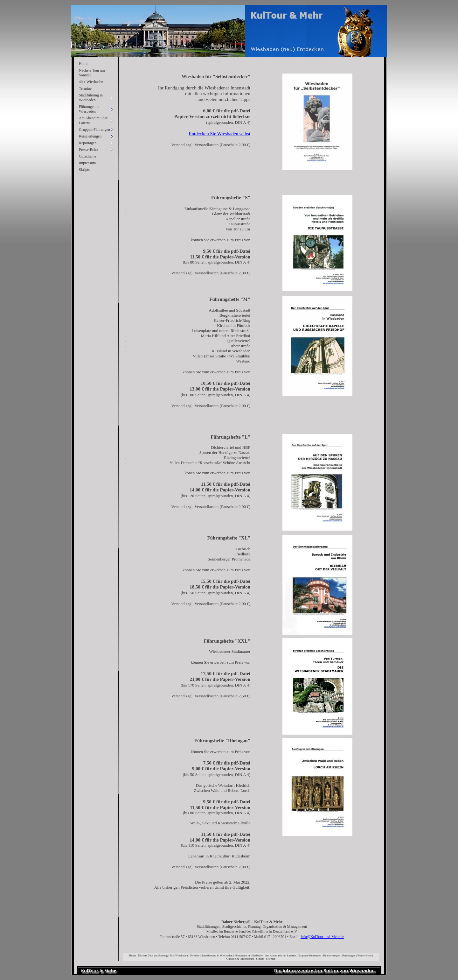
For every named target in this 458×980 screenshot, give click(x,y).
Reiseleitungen (332, 955)
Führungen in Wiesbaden (249, 955)
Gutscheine (87, 156)
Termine (85, 88)
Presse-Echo (365, 955)
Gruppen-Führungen (309, 955)
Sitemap (271, 959)
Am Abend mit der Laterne (280, 955)
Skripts (84, 170)
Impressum (87, 163)
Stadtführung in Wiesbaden (217, 955)
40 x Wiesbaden (91, 82)
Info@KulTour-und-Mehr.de (322, 937)
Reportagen (349, 955)
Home (83, 64)
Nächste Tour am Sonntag (92, 73)
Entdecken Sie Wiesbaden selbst (219, 134)
